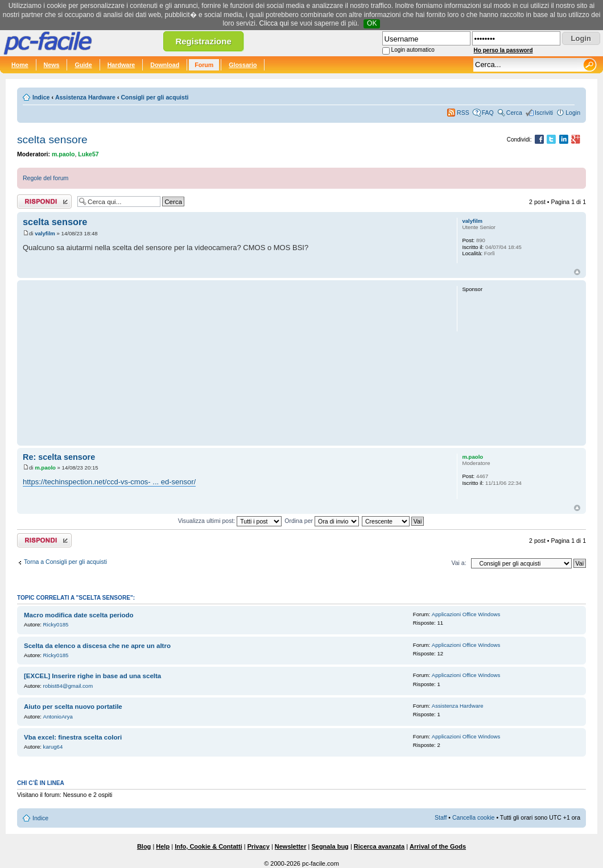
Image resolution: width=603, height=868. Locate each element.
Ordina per (322, 521)
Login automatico (413, 50)
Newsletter (291, 846)
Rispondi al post (44, 202)
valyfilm (45, 233)
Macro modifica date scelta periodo (79, 615)
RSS (463, 113)
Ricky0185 (56, 624)
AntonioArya (58, 717)
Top (577, 272)
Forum (204, 65)
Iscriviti (544, 113)
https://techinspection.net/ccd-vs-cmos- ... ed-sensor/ (109, 482)
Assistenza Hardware (85, 97)
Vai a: (459, 563)
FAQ (488, 113)
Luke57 (88, 154)
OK (372, 23)
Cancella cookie (473, 817)
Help (163, 846)
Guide (83, 65)
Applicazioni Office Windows (466, 614)
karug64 (53, 747)
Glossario (243, 65)
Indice (41, 97)
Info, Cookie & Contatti (208, 846)
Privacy (259, 846)
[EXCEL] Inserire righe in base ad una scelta (92, 676)
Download (165, 65)
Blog (144, 846)
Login (573, 113)
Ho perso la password (503, 50)
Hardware (121, 65)
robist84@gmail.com (68, 686)
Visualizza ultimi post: (230, 521)
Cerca (514, 113)
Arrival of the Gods (438, 846)
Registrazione (203, 41)
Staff (441, 817)
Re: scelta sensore (59, 457)
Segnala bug (330, 846)
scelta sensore (52, 140)
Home (20, 65)
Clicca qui (274, 23)
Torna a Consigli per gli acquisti (65, 562)
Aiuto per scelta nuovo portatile (73, 707)
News (52, 65)
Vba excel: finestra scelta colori (73, 737)
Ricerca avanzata (379, 846)
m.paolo (63, 154)
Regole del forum (46, 178)
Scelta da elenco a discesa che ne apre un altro (97, 646)
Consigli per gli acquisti (154, 97)
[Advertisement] (235, 363)
